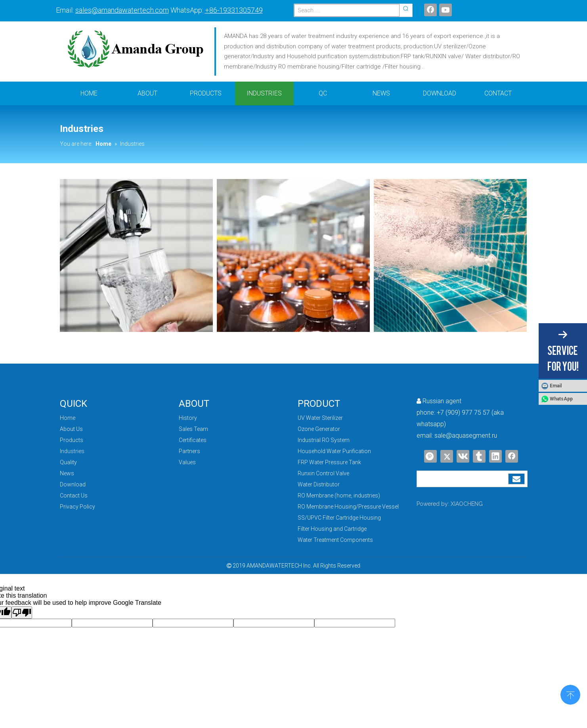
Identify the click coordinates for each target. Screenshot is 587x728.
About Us (71, 429)
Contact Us (74, 495)
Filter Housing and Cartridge (332, 529)
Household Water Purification (334, 451)
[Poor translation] (22, 613)
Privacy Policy (77, 507)
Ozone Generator (319, 429)
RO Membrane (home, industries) (339, 495)
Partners (189, 451)
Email (556, 386)
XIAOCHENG (467, 504)
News (67, 473)
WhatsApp (561, 399)
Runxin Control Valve (323, 473)
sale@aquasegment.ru (466, 435)
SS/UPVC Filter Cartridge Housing (339, 518)
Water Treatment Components (335, 540)
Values (187, 462)
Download (73, 484)
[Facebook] (430, 10)
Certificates (193, 440)
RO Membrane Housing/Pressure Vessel (348, 507)
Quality (68, 462)
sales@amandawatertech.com (122, 10)
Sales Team (193, 429)
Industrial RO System (324, 440)
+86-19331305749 (234, 10)
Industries (72, 451)
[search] (462, 479)
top (570, 694)
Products (72, 440)
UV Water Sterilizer (320, 418)
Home (68, 418)
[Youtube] (446, 10)
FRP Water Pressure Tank (329, 462)
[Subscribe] (516, 479)
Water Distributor (319, 484)
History (188, 418)
